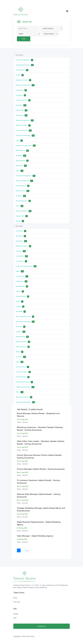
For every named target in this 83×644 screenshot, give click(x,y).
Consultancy (21, 261)
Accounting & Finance (25, 65)
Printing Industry (23, 377)
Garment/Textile (22, 297)
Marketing (21, 156)
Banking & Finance (23, 80)
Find (23, 39)
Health (20, 302)
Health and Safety (23, 125)
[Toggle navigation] (67, 11)
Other (20, 171)
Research (21, 196)
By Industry (19, 226)
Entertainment (22, 286)
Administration (22, 70)
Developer (21, 105)
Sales (20, 206)
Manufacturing (22, 151)
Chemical (21, 251)
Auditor (20, 75)
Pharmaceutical (22, 367)
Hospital (20, 307)
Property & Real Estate (25, 387)
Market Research (23, 342)
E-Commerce (22, 276)
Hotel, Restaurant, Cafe (25, 317)
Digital (20, 271)
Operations (21, 166)
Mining (20, 352)
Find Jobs (17, 602)
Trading (20, 221)
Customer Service (23, 100)
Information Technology (25, 136)
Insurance (21, 327)
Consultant (21, 95)
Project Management (24, 181)
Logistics (21, 332)
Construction (22, 256)
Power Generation (23, 372)
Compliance (21, 90)
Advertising (21, 231)
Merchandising (22, 161)
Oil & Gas (21, 357)
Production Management (26, 176)
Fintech (20, 291)
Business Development (25, 85)
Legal (19, 141)
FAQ (15, 618)
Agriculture (21, 236)
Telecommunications (24, 397)
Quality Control (22, 191)
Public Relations (23, 186)
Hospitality (21, 312)
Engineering (22, 110)
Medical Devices (23, 347)
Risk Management (23, 201)
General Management (25, 120)
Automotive (21, 241)
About (15, 598)
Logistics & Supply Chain (26, 146)
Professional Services (24, 382)
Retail (20, 392)
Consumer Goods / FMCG (26, 266)
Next (27, 551)
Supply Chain (22, 216)
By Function (20, 55)
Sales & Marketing (24, 211)
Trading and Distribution (25, 402)
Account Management (24, 60)
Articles (16, 614)
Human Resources (24, 131)
